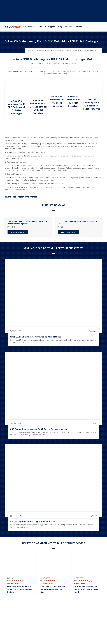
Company (68, 27)
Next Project (67, 232)
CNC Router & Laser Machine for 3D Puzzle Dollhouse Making (39, 429)
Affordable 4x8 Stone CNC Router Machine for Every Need (86, 589)
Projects (43, 27)
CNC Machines (29, 27)
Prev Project (19, 232)
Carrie (62, 63)
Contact (78, 27)
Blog (60, 27)
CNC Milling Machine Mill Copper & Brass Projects (33, 521)
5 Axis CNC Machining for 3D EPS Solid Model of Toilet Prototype (52, 41)
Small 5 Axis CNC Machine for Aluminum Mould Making (36, 337)
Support (51, 27)
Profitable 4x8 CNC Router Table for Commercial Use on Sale (19, 589)
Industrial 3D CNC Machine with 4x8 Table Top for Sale (53, 589)
